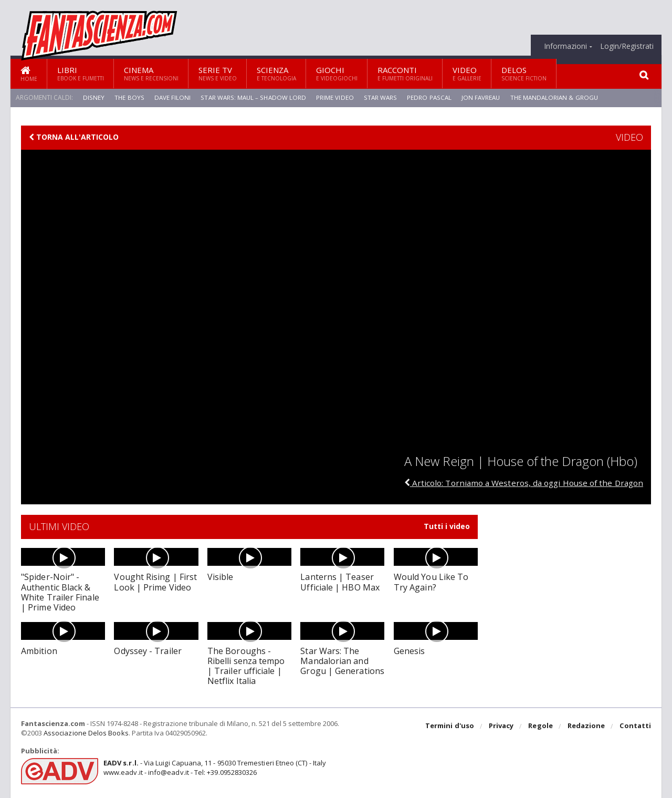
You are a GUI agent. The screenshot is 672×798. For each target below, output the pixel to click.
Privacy (502, 727)
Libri (81, 73)
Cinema (151, 73)
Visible (220, 577)
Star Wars (380, 97)
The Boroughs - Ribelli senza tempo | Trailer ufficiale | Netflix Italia (249, 666)
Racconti (405, 73)
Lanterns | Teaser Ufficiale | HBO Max (339, 582)
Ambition (39, 651)
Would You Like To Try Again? (431, 582)
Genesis (409, 651)
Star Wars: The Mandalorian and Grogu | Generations (342, 661)
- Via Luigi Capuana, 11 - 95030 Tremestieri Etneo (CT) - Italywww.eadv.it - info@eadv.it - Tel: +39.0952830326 (213, 768)
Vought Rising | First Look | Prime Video (155, 582)
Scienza (276, 73)
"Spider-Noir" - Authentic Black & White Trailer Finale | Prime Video (63, 592)
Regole (541, 727)
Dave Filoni (172, 97)
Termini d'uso (451, 727)
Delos (524, 73)
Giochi (337, 73)
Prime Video (335, 97)
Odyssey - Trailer (147, 651)
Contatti (636, 727)
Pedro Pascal (429, 97)
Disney (93, 97)
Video (467, 73)
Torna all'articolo (74, 137)
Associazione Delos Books (86, 733)
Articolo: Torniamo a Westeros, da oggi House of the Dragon (519, 483)
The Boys (129, 97)
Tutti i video (447, 526)
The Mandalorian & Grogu (556, 97)
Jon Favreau (481, 97)
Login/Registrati (627, 46)
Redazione (587, 727)
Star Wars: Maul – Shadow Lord (253, 97)
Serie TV (218, 73)
